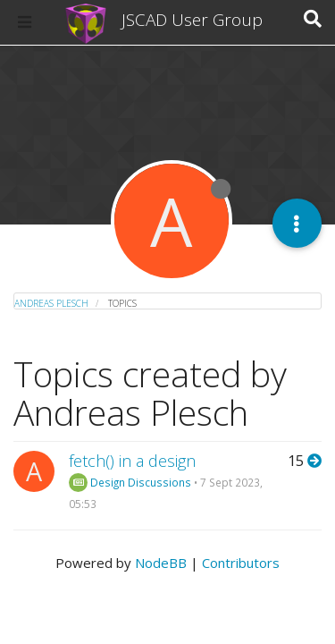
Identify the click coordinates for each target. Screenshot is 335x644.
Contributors (241, 563)
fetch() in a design (132, 461)
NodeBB (161, 563)
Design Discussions (130, 482)
